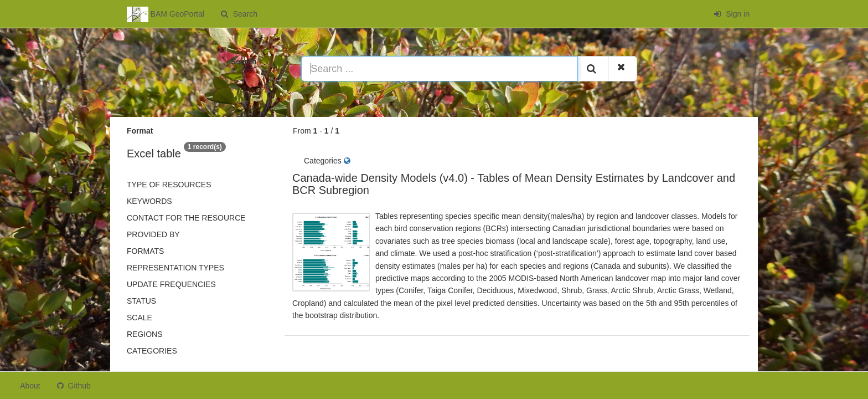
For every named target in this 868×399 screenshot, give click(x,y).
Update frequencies (171, 284)
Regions (145, 334)
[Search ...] (440, 69)
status (141, 301)
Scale (139, 318)
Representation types (175, 268)
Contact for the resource (186, 218)
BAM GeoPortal (166, 14)
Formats (145, 251)
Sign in (732, 14)
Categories (152, 351)
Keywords (149, 201)
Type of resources (169, 185)
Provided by (153, 234)
